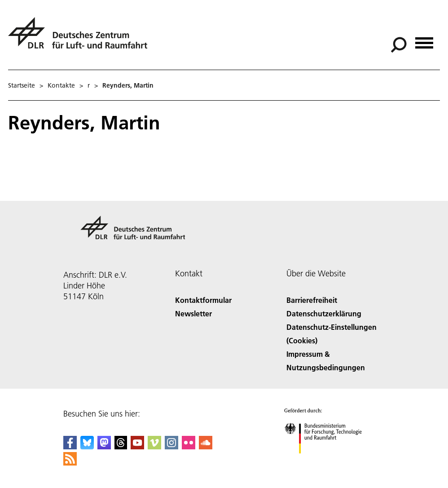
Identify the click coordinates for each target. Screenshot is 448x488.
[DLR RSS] (70, 463)
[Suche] (399, 45)
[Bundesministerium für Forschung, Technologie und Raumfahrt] (328, 461)
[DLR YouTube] (137, 446)
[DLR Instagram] (171, 446)
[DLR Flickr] (189, 446)
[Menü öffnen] (424, 40)
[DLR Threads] (121, 446)
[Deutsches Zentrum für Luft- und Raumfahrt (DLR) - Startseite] (81, 38)
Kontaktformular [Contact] (203, 300)
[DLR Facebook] (70, 446)
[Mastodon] (104, 446)
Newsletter (193, 313)
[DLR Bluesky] (87, 446)
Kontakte (61, 85)
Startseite (22, 85)
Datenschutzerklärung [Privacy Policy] (324, 313)
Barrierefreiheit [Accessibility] (312, 300)
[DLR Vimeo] (154, 446)
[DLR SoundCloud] (206, 446)
